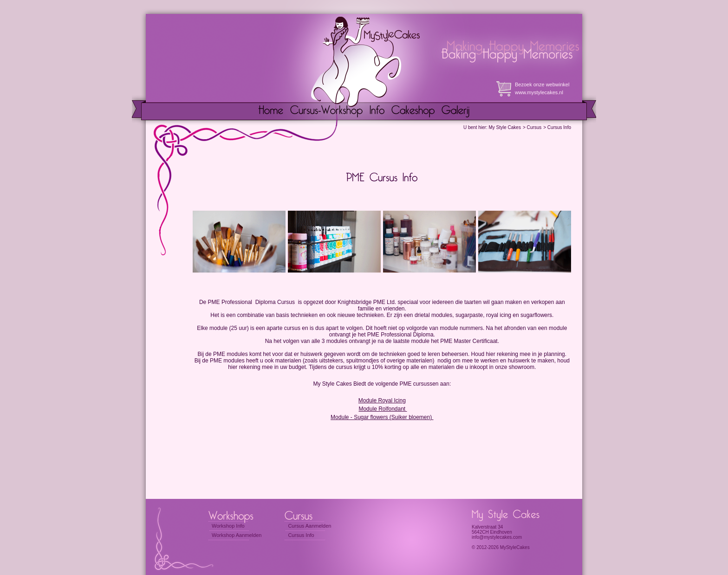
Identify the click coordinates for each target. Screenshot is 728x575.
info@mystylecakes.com (497, 537)
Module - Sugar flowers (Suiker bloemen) (382, 417)
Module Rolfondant (383, 409)
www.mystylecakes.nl (539, 92)
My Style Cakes (504, 127)
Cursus (534, 127)
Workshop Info (228, 526)
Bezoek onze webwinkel (542, 84)
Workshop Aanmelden (237, 535)
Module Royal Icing (382, 401)
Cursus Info (559, 127)
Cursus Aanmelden (309, 526)
